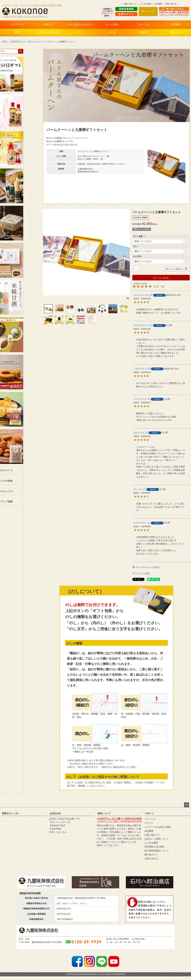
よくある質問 (151, 843)
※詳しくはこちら (58, 832)
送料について (104, 813)
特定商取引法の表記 (154, 847)
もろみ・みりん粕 (49, 32)
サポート (150, 813)
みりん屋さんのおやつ (80, 24)
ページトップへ (187, 805)
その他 (112, 32)
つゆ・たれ (144, 24)
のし (136, 246)
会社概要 (149, 831)
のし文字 (138, 256)
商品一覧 (175, 32)
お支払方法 (55, 813)
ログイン (149, 823)
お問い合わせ (151, 859)
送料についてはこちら (108, 845)
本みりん (49, 24)
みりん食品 (112, 24)
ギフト (80, 32)
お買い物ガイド (152, 835)
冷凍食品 (175, 24)
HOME (4, 42)
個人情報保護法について (157, 851)
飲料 (17, 32)
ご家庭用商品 (15, 42)
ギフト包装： (140, 236)
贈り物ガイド (151, 855)
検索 (4, 51)
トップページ (17, 24)
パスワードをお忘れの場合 (158, 827)
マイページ (150, 819)
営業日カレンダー (11, 813)
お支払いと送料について (157, 839)
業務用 (144, 32)
